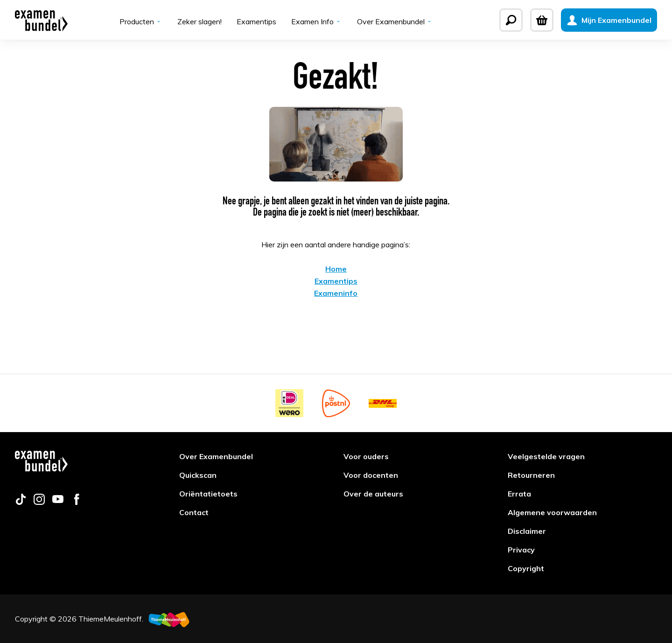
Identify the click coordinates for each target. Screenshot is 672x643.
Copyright (526, 568)
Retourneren (531, 475)
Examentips (256, 21)
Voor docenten (371, 475)
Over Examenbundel (395, 21)
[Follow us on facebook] (77, 502)
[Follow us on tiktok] (21, 502)
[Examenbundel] (41, 20)
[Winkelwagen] (542, 20)
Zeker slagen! (199, 21)
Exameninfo (336, 293)
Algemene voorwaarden (552, 512)
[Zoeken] (511, 20)
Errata (519, 494)
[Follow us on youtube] (58, 502)
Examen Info (317, 21)
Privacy (521, 550)
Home (336, 269)
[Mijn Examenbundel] (609, 20)
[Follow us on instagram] (39, 502)
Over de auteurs (373, 494)
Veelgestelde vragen (546, 456)
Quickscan (198, 475)
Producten (141, 21)
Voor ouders (366, 456)
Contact (194, 512)
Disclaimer (527, 531)
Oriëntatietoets (208, 494)
